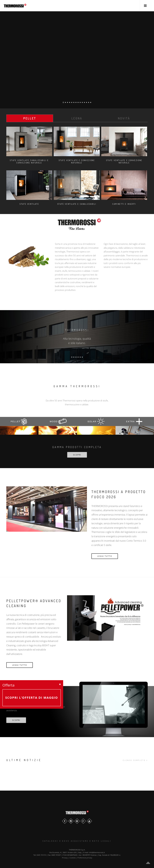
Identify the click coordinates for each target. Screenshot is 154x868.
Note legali (102, 841)
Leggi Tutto (105, 556)
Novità (124, 118)
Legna (77, 118)
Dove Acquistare (75, 841)
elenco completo (135, 760)
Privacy (65, 858)
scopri (16, 720)
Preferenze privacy (85, 858)
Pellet (30, 118)
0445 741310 (41, 855)
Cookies (73, 858)
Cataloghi (51, 841)
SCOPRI (77, 455)
